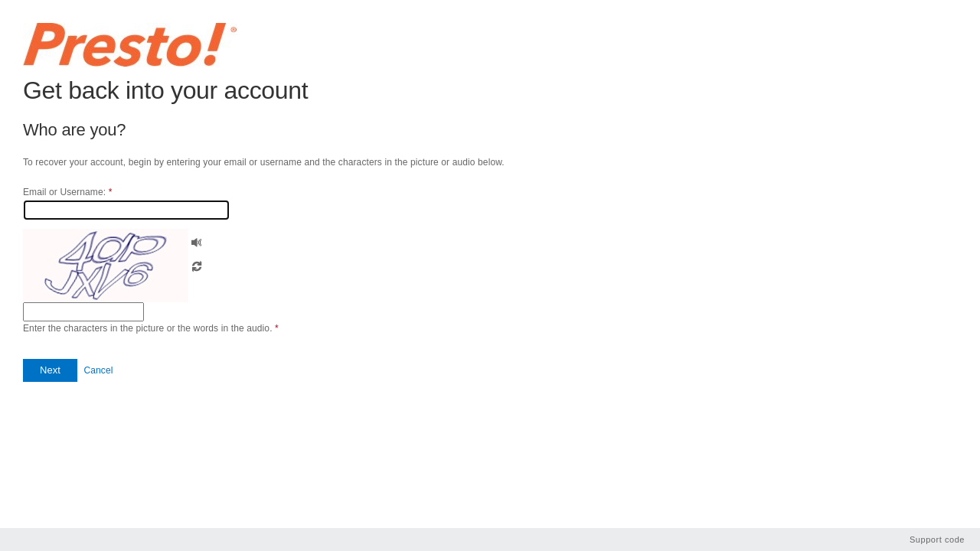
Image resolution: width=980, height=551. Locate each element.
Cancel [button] (98, 370)
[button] (197, 241)
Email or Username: (67, 192)
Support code (937, 540)
